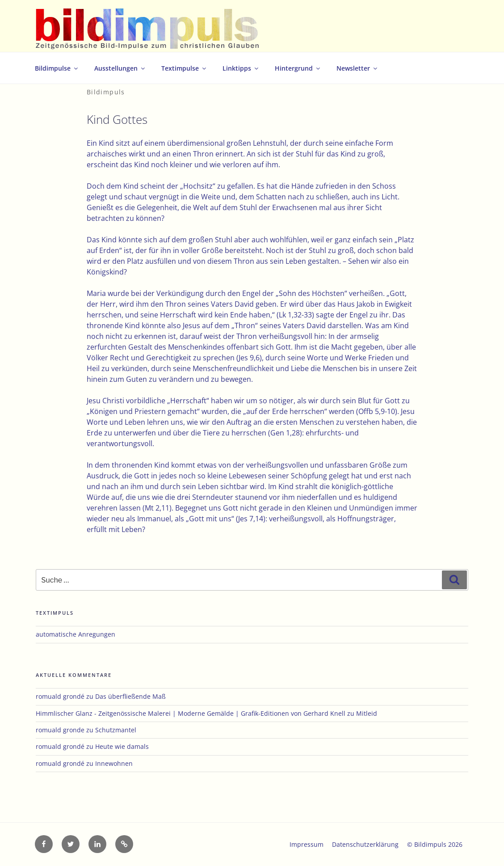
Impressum (307, 844)
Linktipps (241, 68)
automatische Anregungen (76, 634)
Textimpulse (184, 68)
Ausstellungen (120, 68)
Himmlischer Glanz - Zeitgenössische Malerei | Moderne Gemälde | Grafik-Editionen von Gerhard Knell (191, 713)
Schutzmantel (116, 730)
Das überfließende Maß (130, 696)
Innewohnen (114, 763)
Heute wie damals (122, 746)
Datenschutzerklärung (365, 844)
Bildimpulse (57, 68)
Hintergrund (298, 68)
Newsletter (357, 68)
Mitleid (367, 713)
